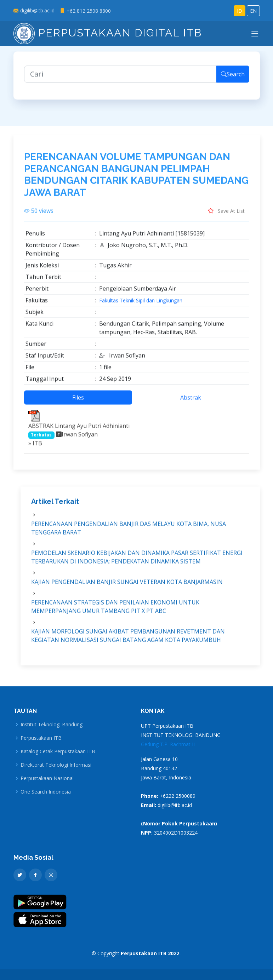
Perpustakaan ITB (41, 738)
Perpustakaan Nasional (47, 778)
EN (253, 11)
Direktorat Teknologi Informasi (56, 765)
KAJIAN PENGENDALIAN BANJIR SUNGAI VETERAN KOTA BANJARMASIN (127, 586)
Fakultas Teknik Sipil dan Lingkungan (141, 305)
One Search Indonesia (46, 792)
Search (233, 78)
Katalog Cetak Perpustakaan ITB (58, 751)
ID (240, 11)
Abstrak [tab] (191, 402)
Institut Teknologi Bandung (52, 725)
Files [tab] (78, 402)
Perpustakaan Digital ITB (108, 33)
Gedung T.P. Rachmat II (168, 744)
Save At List (226, 215)
